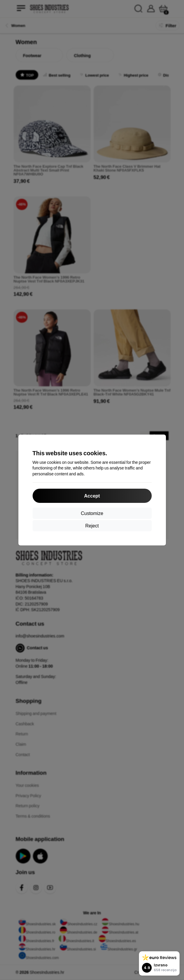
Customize (92, 513)
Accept (92, 496)
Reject (92, 525)
